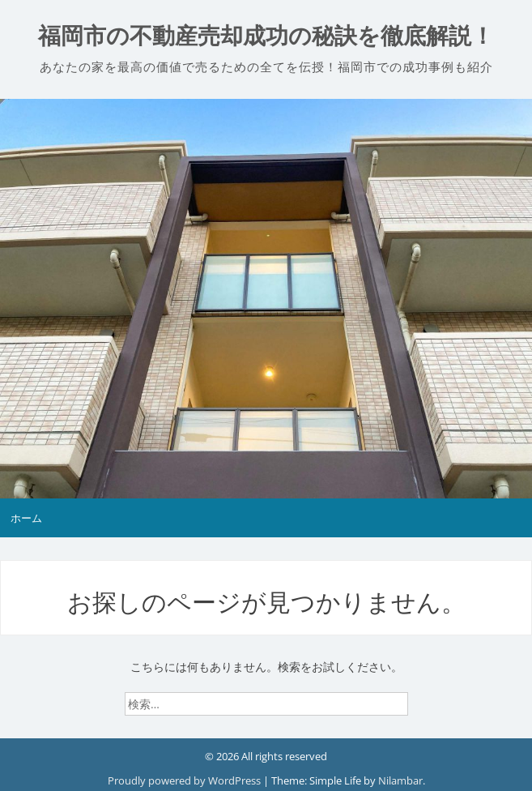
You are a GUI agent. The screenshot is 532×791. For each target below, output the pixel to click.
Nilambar (400, 780)
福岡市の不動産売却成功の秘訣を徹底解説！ (266, 36)
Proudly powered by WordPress (185, 780)
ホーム (26, 518)
